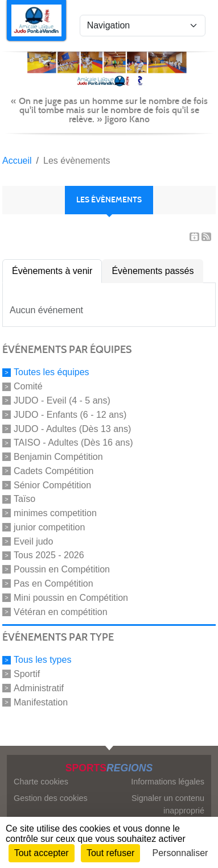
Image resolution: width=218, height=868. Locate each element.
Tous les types (42, 660)
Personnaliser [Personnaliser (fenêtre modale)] (180, 853)
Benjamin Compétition (58, 457)
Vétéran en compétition (61, 611)
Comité (28, 386)
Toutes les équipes (52, 372)
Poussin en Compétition (62, 569)
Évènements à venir (52, 271)
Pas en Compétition (54, 583)
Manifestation (41, 702)
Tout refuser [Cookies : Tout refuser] (110, 853)
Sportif (27, 674)
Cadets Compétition (54, 471)
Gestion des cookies (51, 798)
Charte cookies (41, 782)
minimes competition (55, 513)
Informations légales (168, 782)
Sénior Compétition (52, 485)
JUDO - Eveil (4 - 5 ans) (62, 400)
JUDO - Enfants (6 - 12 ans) (70, 415)
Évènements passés (153, 271)
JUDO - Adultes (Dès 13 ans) (72, 428)
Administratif (39, 688)
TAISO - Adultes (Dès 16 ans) (73, 443)
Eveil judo (33, 541)
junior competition (49, 527)
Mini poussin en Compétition (71, 598)
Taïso (24, 499)
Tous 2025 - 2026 (49, 555)
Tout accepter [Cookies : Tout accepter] (42, 853)
